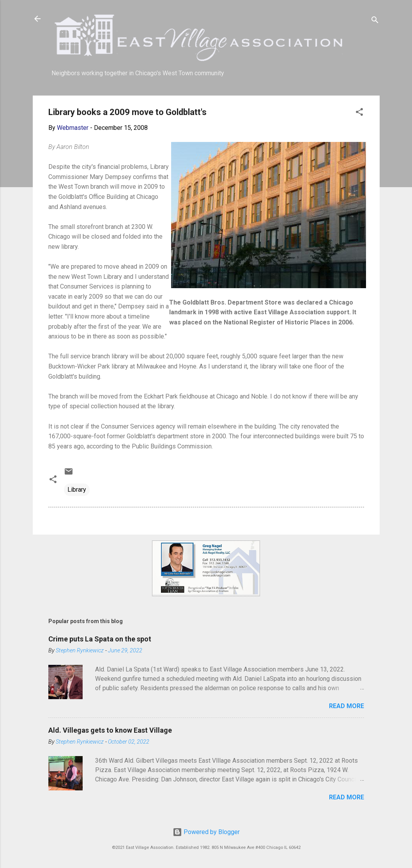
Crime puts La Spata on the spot (100, 639)
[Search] (375, 21)
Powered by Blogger (206, 832)
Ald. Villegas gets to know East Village (110, 730)
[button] (359, 113)
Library (77, 490)
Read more (347, 706)
